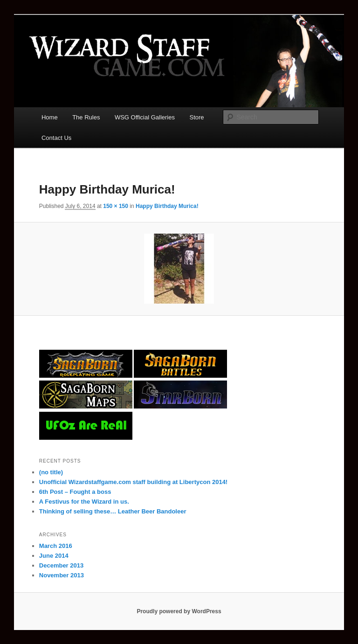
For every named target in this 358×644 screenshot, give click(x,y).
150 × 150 (116, 206)
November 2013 (62, 575)
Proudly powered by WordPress (179, 611)
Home (50, 117)
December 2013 (61, 565)
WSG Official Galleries (145, 117)
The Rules (86, 117)
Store (197, 117)
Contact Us (56, 138)
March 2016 (56, 546)
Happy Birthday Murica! (167, 206)
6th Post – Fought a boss (75, 492)
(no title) (51, 472)
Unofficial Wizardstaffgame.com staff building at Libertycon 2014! (133, 482)
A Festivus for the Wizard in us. (84, 502)
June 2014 (54, 556)
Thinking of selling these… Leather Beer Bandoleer (113, 511)
